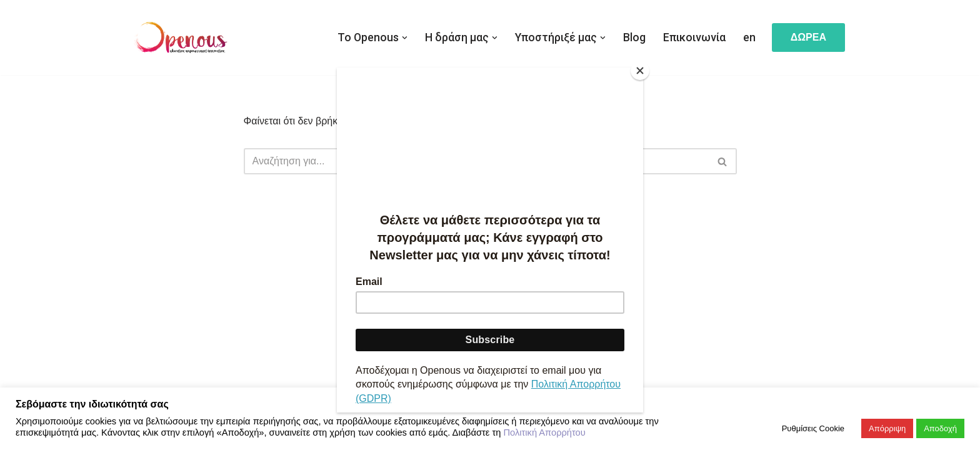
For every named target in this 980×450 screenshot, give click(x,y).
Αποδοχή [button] (940, 428)
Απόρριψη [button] (887, 428)
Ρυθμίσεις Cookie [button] (813, 428)
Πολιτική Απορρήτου (544, 432)
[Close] (640, 71)
